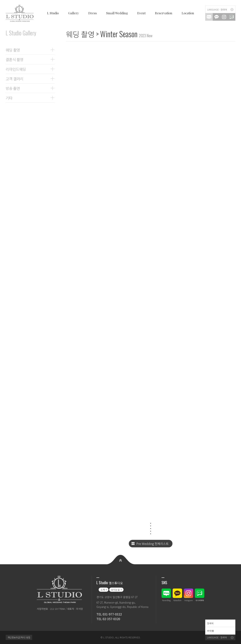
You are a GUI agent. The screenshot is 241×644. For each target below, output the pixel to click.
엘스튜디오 (21, 13)
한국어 (210, 623)
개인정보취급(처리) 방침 (19, 637)
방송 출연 (13, 88)
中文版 (210, 631)
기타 (9, 98)
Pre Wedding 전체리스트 (153, 543)
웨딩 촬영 (13, 50)
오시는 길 (115, 589)
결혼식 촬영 (14, 59)
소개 (103, 589)
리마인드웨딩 (16, 69)
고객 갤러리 (14, 79)
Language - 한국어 (217, 9)
